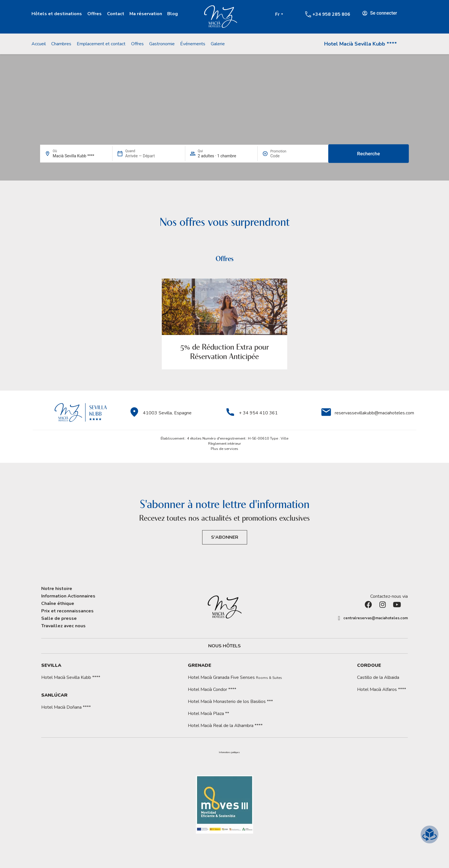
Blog (173, 14)
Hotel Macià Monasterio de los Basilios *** (230, 702)
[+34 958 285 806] (308, 14)
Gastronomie (162, 44)
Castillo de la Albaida (378, 677)
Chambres (61, 44)
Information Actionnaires (68, 596)
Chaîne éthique (58, 604)
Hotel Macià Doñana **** (66, 707)
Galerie (218, 44)
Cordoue (369, 665)
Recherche (369, 154)
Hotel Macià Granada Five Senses (235, 677)
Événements (193, 44)
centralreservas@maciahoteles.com (376, 618)
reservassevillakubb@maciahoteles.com (374, 413)
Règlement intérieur (225, 444)
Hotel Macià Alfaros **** (382, 689)
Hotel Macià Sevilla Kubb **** (361, 44)
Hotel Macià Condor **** (212, 689)
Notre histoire (57, 589)
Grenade (200, 665)
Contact (116, 14)
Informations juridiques (229, 753)
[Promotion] (284, 156)
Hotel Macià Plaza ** (208, 714)
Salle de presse (59, 618)
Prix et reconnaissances (67, 611)
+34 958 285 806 (331, 14)
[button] (229, 753)
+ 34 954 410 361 (258, 413)
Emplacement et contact (101, 44)
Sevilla (51, 665)
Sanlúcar (54, 695)
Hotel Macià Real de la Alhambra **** (225, 726)
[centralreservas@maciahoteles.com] (339, 618)
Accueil (39, 44)
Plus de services (224, 449)
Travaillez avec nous (63, 626)
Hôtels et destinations (57, 14)
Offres (94, 14)
